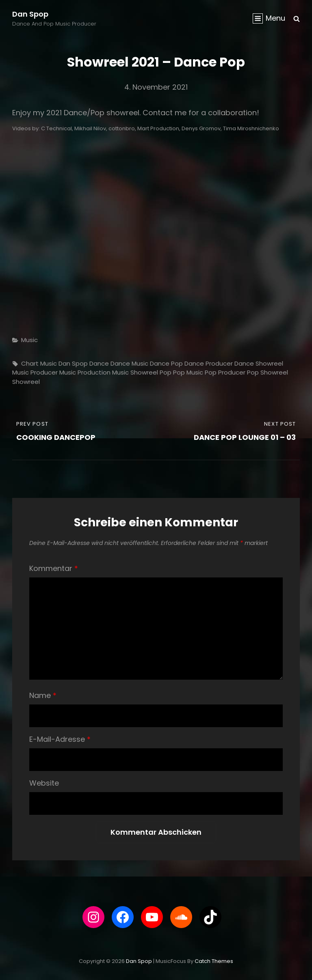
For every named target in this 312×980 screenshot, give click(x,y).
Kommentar (54, 568)
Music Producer (35, 372)
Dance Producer (209, 363)
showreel (26, 382)
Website (44, 783)
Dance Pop (166, 363)
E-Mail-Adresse (60, 739)
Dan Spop (30, 14)
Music (29, 340)
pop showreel (268, 372)
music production (85, 372)
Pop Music (188, 372)
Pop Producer (225, 372)
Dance (99, 363)
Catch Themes (214, 961)
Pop (166, 372)
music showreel (135, 372)
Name (43, 695)
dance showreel (259, 363)
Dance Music (129, 363)
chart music (39, 363)
